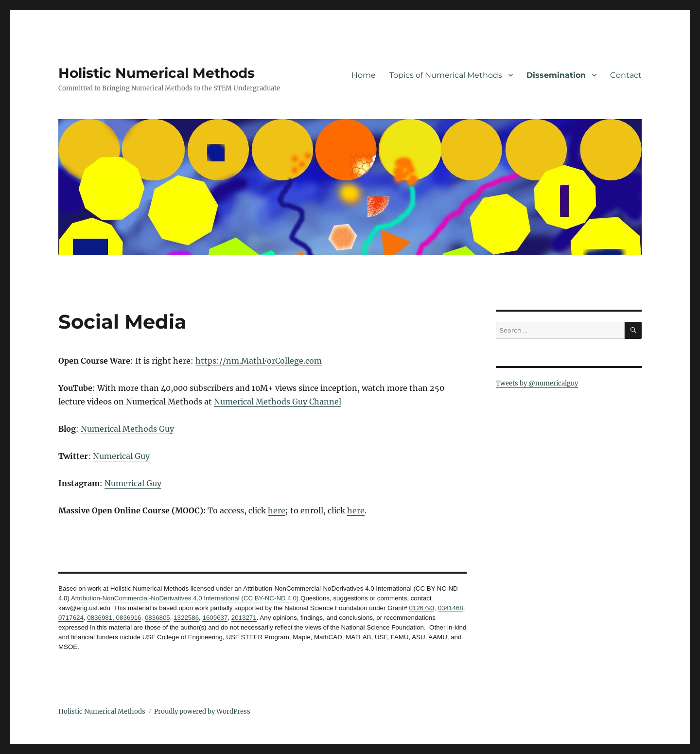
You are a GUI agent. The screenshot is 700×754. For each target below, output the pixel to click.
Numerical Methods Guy (127, 429)
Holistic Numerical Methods (157, 73)
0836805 (157, 618)
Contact (626, 75)
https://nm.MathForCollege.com (259, 361)
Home (364, 75)
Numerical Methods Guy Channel (278, 402)
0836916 (128, 618)
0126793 (422, 608)
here (277, 510)
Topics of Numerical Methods (446, 75)
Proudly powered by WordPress (202, 711)
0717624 (71, 618)
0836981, (101, 618)
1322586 (186, 618)
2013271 (244, 618)
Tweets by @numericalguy (537, 383)
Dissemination (556, 75)
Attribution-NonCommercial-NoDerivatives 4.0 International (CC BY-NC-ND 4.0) (185, 598)
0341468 (451, 608)
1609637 (215, 618)
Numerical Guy (121, 456)
